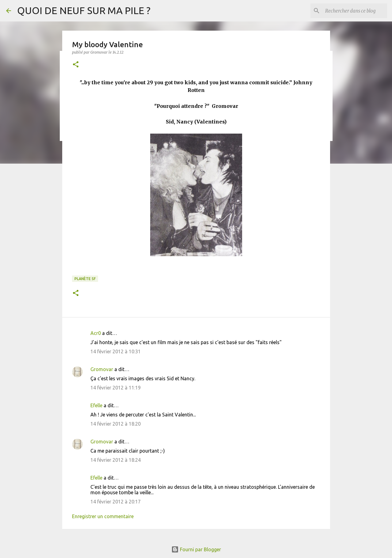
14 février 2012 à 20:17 (116, 502)
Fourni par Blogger (196, 549)
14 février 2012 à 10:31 (116, 351)
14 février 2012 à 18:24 (116, 460)
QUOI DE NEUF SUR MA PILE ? (84, 10)
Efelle (96, 405)
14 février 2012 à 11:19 (116, 388)
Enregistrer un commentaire (103, 516)
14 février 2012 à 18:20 (116, 424)
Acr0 (96, 333)
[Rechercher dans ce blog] (355, 11)
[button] (76, 65)
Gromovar (102, 369)
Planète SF (85, 279)
